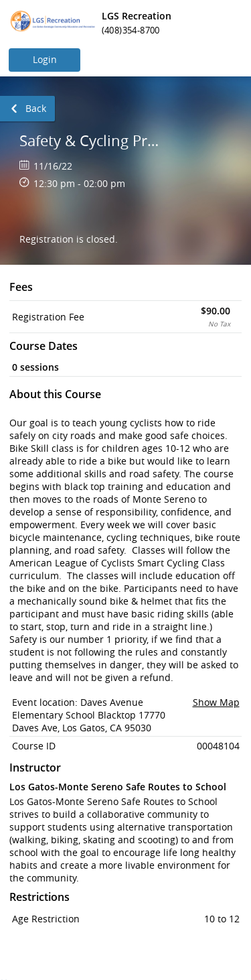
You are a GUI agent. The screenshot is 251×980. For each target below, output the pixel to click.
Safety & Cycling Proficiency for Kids (92, 140)
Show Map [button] (216, 702)
